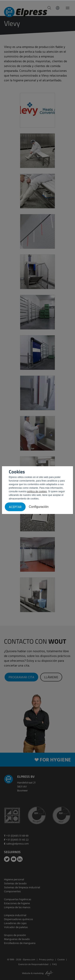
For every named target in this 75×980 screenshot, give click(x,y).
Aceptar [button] (15, 507)
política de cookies (37, 491)
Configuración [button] (39, 507)
